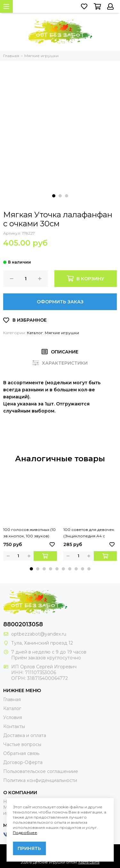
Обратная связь (21, 753)
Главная (12, 699)
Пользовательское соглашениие (41, 771)
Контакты (14, 726)
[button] (54, 196)
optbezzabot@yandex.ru (39, 634)
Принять (29, 848)
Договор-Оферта (23, 762)
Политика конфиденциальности (40, 780)
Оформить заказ (60, 302)
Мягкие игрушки (62, 333)
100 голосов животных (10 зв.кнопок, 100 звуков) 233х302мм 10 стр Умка (29, 533)
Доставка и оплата (25, 735)
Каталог (35, 333)
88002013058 (23, 624)
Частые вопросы (22, 744)
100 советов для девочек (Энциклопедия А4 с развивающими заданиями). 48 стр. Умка (89, 533)
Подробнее (25, 833)
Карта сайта (89, 862)
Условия (13, 717)
